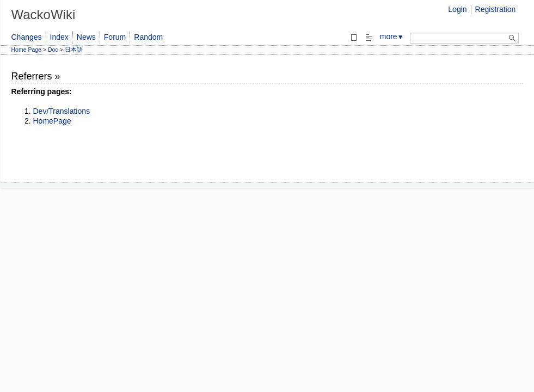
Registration (496, 9)
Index (59, 37)
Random (148, 37)
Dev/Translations (62, 111)
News (86, 37)
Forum (115, 37)
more (392, 36)
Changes (27, 37)
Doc (53, 50)
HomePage (52, 121)
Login (457, 9)
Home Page (26, 50)
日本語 (74, 50)
